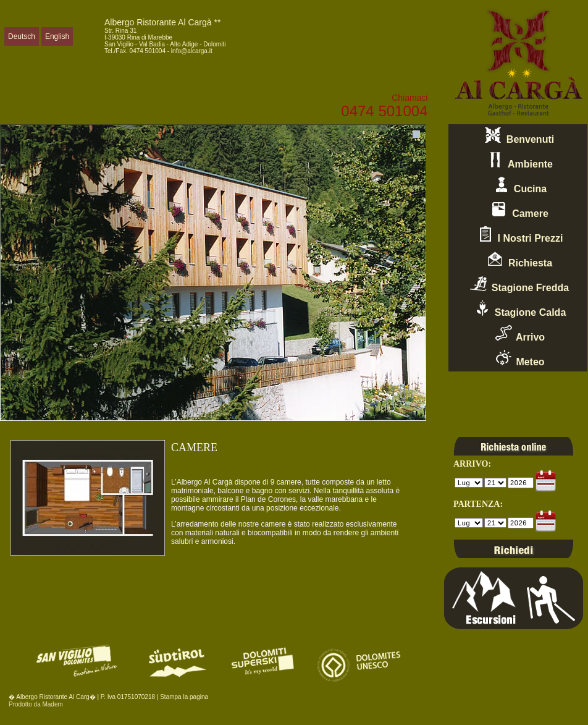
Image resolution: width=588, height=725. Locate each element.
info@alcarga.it (192, 51)
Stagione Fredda (518, 284)
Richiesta (518, 260)
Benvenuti (518, 136)
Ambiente (518, 161)
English (57, 36)
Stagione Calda (518, 309)
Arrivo (518, 334)
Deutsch (22, 36)
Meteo (518, 358)
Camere (518, 210)
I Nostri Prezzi (518, 235)
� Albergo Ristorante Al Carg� (52, 697)
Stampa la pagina (184, 697)
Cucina (518, 185)
